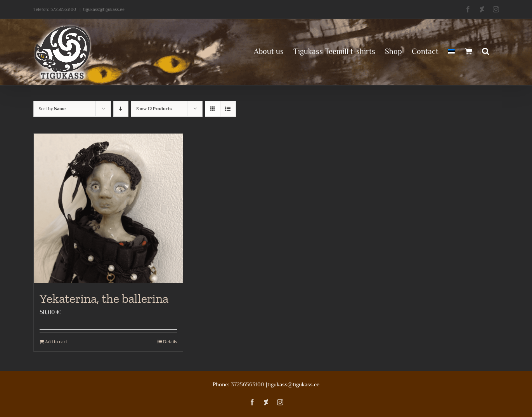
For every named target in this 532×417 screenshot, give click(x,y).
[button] (486, 50)
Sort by (52, 109)
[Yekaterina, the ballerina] (108, 208)
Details (170, 342)
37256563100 (63, 9)
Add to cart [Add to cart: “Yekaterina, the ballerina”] (56, 342)
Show (154, 109)
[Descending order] (121, 109)
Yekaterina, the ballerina (104, 299)
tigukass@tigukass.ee (104, 9)
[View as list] (228, 109)
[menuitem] (452, 50)
